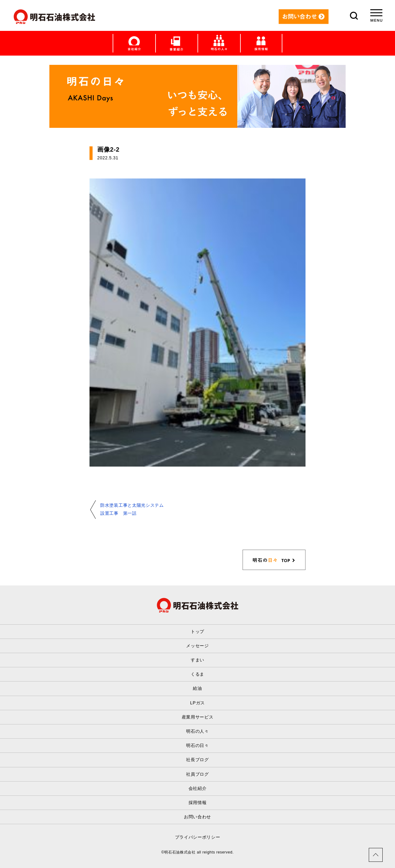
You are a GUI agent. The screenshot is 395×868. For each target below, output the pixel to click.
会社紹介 (198, 788)
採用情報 (198, 803)
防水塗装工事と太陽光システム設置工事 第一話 (132, 509)
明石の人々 (197, 731)
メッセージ (197, 646)
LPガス (197, 703)
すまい (197, 660)
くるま (197, 674)
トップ (197, 631)
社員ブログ (197, 774)
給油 (197, 688)
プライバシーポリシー (198, 837)
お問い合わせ (197, 817)
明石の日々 (197, 745)
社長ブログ (197, 760)
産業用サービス (198, 717)
